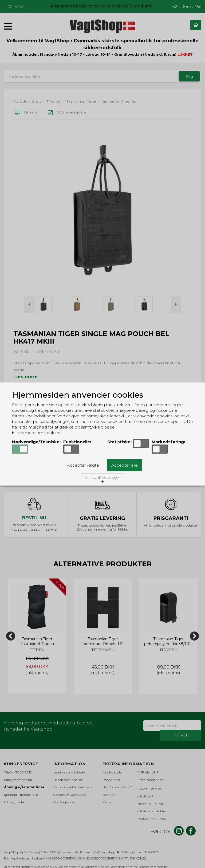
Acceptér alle (125, 465)
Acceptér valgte (83, 465)
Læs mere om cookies (36, 433)
